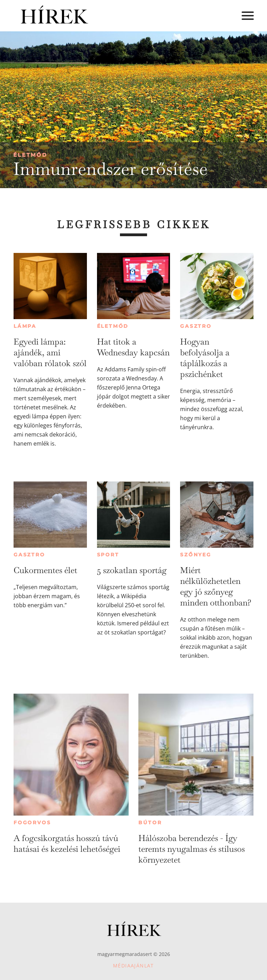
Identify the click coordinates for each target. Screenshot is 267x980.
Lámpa (25, 326)
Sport (108, 555)
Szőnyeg (196, 555)
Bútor (150, 823)
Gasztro (196, 326)
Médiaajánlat (133, 966)
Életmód (30, 155)
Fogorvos (32, 823)
